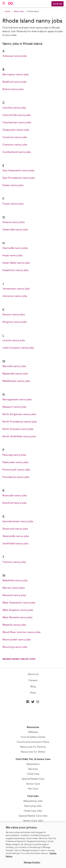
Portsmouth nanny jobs (16, 469)
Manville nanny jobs (14, 366)
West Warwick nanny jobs (17, 617)
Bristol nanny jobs (13, 89)
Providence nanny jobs (16, 477)
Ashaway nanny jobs (15, 56)
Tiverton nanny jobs (14, 562)
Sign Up (57, 4)
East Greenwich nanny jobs (19, 170)
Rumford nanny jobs (15, 503)
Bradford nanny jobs (15, 82)
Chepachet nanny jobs (16, 130)
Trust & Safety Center (33, 737)
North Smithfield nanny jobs (19, 436)
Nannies (33, 769)
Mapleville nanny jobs (15, 373)
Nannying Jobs (33, 806)
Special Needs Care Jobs (33, 816)
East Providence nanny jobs (19, 178)
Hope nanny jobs (13, 255)
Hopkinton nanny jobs (16, 270)
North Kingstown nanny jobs (19, 414)
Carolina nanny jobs (14, 107)
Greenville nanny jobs (15, 229)
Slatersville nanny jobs (16, 536)
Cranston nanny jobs (15, 144)
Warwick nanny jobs (14, 595)
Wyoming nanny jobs (15, 647)
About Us (33, 674)
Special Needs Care (33, 779)
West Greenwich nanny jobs (19, 602)
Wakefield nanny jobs (15, 580)
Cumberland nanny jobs (17, 152)
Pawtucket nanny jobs (15, 462)
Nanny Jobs (19, 11)
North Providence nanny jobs (20, 421)
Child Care (33, 774)
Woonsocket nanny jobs (17, 639)
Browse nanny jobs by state (19, 659)
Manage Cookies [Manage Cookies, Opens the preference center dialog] (32, 862)
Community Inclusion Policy (33, 742)
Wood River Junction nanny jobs (21, 632)
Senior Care (33, 784)
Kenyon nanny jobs (14, 314)
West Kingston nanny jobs (18, 610)
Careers (33, 680)
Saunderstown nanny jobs (18, 521)
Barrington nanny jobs (16, 74)
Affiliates (33, 732)
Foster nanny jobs (13, 204)
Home (8, 11)
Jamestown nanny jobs (16, 288)
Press (33, 692)
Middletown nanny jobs (16, 381)
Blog (33, 686)
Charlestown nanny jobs (17, 122)
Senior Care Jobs (33, 821)
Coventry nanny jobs (15, 137)
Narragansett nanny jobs (17, 399)
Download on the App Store (33, 714)
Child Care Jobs (33, 811)
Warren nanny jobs (14, 588)
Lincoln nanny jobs (14, 340)
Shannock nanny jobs (15, 529)
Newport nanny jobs (14, 407)
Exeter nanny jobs (13, 185)
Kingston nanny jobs (15, 322)
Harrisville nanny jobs (15, 248)
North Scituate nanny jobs (18, 429)
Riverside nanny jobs (15, 495)
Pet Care (33, 789)
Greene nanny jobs (14, 222)
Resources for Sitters (33, 752)
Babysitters (33, 764)
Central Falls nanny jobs (17, 115)
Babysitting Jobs (33, 801)
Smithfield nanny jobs (15, 543)
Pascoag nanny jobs (14, 455)
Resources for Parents (33, 747)
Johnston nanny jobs (15, 296)
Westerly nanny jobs (14, 625)
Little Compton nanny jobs (18, 348)
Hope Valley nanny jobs (16, 263)
